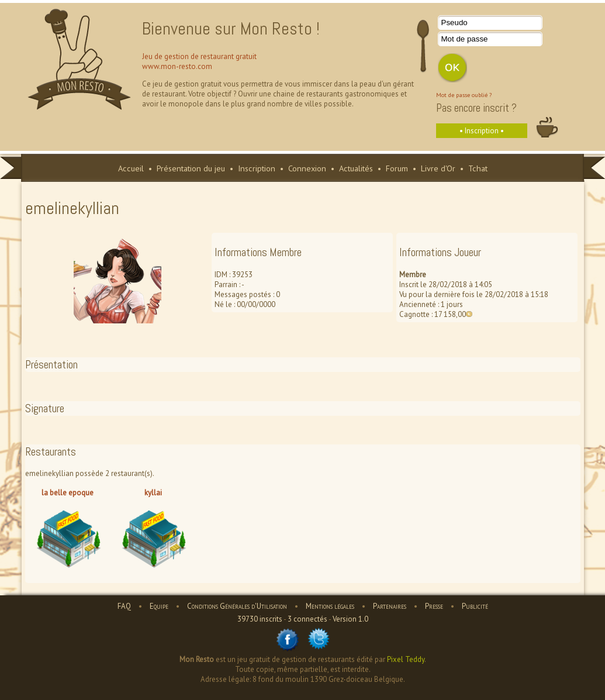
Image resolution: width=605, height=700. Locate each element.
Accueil (131, 168)
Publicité (475, 606)
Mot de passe (465, 39)
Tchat (478, 168)
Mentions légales (330, 606)
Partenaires (390, 606)
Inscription (257, 168)
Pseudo (454, 23)
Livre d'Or (438, 168)
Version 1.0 (350, 619)
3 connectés (307, 619)
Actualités (356, 168)
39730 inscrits (260, 619)
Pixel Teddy (406, 659)
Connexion (307, 168)
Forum (397, 168)
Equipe (159, 606)
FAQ (124, 606)
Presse (434, 606)
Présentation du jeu (191, 168)
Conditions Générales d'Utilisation (237, 606)
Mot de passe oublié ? (464, 95)
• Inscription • (482, 131)
